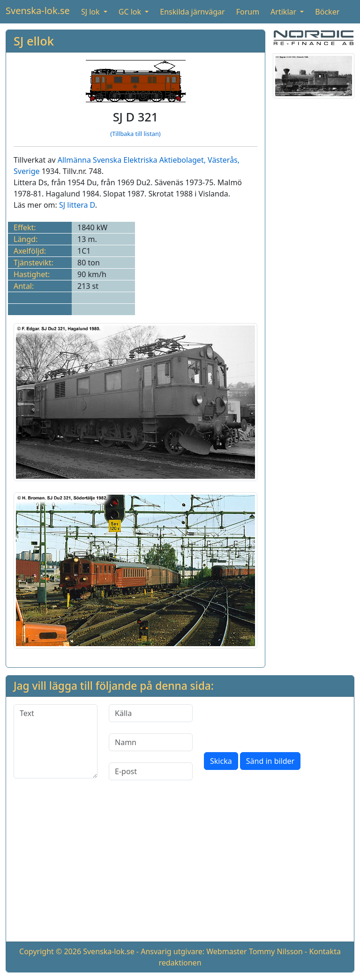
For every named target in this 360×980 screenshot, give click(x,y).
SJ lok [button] (91, 12)
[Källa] (151, 713)
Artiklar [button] (284, 12)
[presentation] (275, 723)
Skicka (221, 761)
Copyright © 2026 (50, 951)
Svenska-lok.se (38, 11)
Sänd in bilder (270, 761)
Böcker (327, 12)
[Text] (56, 741)
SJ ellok (34, 41)
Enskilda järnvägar (192, 12)
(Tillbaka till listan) (135, 134)
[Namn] (151, 742)
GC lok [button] (131, 12)
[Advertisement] (180, 868)
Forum (248, 12)
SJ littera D (77, 205)
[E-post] (151, 771)
